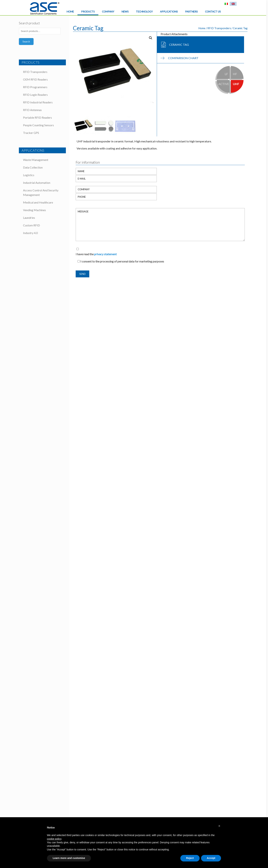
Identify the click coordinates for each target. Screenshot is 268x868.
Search (26, 42)
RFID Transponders (219, 28)
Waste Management (36, 160)
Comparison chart (183, 58)
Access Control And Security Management (41, 192)
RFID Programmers (35, 87)
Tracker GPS (31, 133)
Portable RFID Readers (37, 117)
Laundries (29, 218)
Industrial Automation (37, 183)
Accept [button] (211, 858)
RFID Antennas (32, 110)
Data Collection (33, 167)
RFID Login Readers (35, 95)
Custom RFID (31, 225)
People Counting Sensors (38, 125)
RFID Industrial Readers (38, 102)
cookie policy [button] (54, 839)
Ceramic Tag (179, 45)
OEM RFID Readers (35, 79)
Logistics (29, 175)
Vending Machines (34, 210)
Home (202, 28)
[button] (219, 826)
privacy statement (105, 254)
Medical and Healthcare (38, 202)
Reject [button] (190, 858)
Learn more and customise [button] (69, 858)
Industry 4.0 (30, 233)
